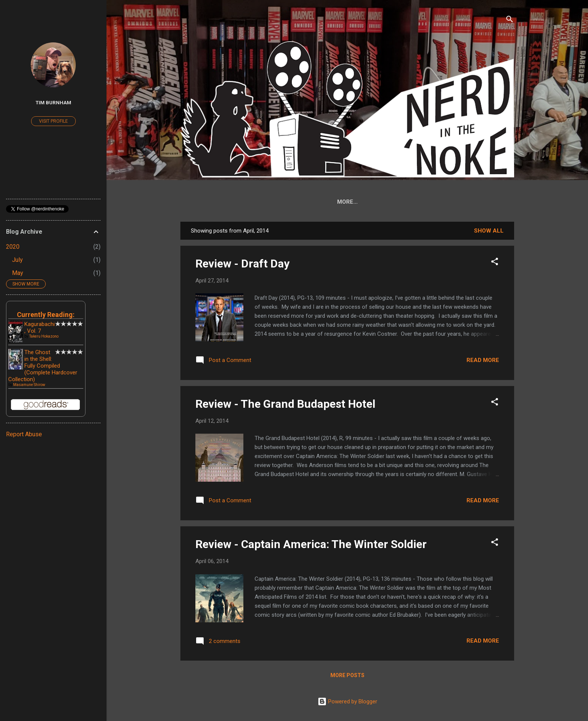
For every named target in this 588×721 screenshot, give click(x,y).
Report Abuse (24, 434)
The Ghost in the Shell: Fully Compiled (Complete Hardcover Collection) (43, 366)
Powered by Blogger (347, 701)
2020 (13, 247)
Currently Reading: (46, 315)
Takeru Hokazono (44, 336)
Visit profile (53, 121)
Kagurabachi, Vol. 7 (40, 327)
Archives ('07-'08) (460, 202)
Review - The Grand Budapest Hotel (285, 405)
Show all (489, 232)
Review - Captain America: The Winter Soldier (311, 546)
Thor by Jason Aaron (386, 202)
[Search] (510, 20)
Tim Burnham (53, 102)
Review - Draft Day (242, 265)
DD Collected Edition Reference (289, 202)
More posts (347, 677)
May (18, 273)
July (17, 260)
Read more (483, 362)
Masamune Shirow (29, 385)
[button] (495, 264)
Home (217, 202)
